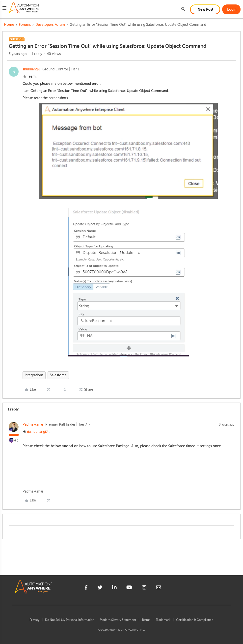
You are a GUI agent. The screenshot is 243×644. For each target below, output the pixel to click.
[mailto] (159, 588)
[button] (4, 9)
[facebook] (86, 588)
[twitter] (100, 588)
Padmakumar (33, 424)
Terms (146, 620)
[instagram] (144, 588)
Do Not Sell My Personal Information (70, 620)
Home (9, 25)
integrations (34, 375)
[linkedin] (114, 588)
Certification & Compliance (195, 620)
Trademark (163, 620)
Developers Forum (50, 25)
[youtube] (129, 588)
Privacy (34, 620)
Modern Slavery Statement (118, 620)
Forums (25, 25)
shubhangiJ (31, 69)
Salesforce (58, 375)
